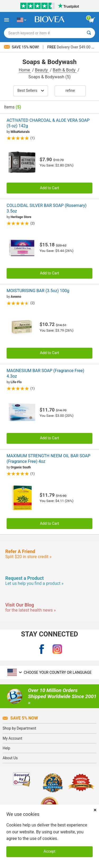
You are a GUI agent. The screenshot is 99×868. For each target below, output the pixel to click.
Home (25, 70)
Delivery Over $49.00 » (70, 47)
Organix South (21, 467)
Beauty (42, 70)
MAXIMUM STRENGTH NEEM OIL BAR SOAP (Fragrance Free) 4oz (48, 459)
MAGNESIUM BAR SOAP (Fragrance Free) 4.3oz (45, 373)
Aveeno (16, 297)
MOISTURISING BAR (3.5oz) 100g (38, 291)
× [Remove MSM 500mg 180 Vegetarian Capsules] (95, 810)
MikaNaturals (20, 132)
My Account (12, 738)
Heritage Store (21, 217)
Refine (70, 91)
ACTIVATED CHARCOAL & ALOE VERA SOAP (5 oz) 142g (48, 123)
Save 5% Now (20, 718)
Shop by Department (19, 728)
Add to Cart (49, 188)
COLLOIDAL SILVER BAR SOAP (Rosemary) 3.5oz (47, 208)
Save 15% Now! (22, 47)
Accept (49, 851)
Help (6, 748)
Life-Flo (16, 382)
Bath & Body (65, 70)
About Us (10, 758)
